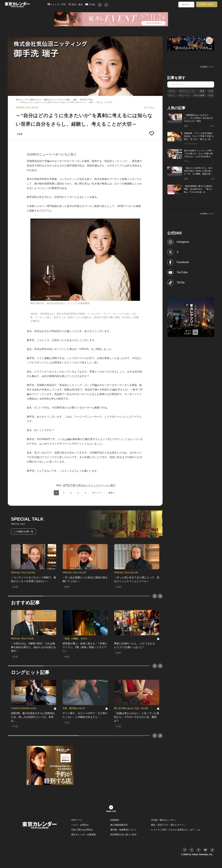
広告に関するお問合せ (82, 830)
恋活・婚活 (76, 4)
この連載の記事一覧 (23, 532)
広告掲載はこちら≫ (207, 67)
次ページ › (97, 493)
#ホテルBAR (199, 95)
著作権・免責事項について (123, 830)
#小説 (211, 91)
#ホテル (172, 91)
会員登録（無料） (207, 4)
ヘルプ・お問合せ (80, 825)
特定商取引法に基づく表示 (123, 835)
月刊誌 (90, 4)
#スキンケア (214, 95)
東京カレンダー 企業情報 (84, 835)
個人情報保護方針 (119, 825)
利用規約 (115, 820)
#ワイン (172, 95)
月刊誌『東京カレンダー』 (164, 820)
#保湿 (202, 91)
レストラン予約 (57, 4)
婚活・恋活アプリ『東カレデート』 (168, 825)
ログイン (186, 4)
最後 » (112, 493)
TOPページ (77, 820)
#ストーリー (185, 95)
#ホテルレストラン (188, 91)
